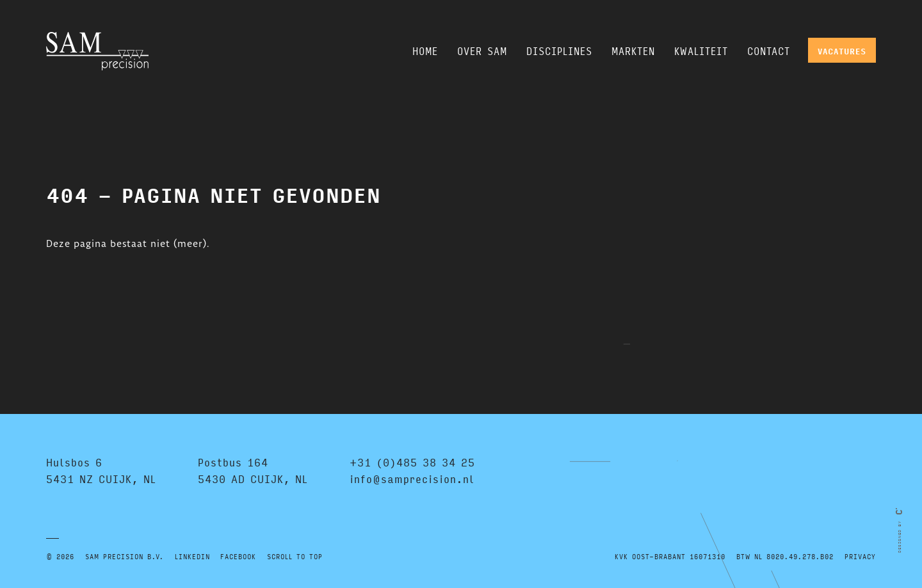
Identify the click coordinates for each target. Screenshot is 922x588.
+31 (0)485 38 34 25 (412, 462)
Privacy (860, 556)
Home (425, 51)
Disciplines (559, 51)
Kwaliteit (701, 51)
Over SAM (482, 51)
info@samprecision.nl (412, 479)
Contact (769, 51)
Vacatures (842, 51)
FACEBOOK (238, 556)
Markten (633, 51)
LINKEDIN (192, 556)
